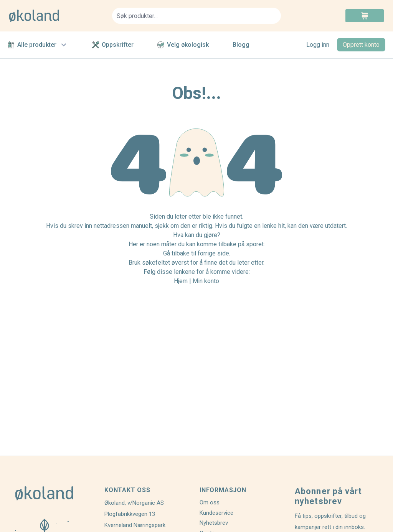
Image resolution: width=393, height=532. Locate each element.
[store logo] (56, 16)
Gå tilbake (176, 253)
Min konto (206, 281)
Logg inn (318, 45)
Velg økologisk (183, 45)
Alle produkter (38, 45)
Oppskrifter (113, 45)
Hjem (181, 281)
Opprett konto (361, 45)
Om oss (210, 502)
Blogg (241, 45)
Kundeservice (216, 513)
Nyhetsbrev (214, 523)
